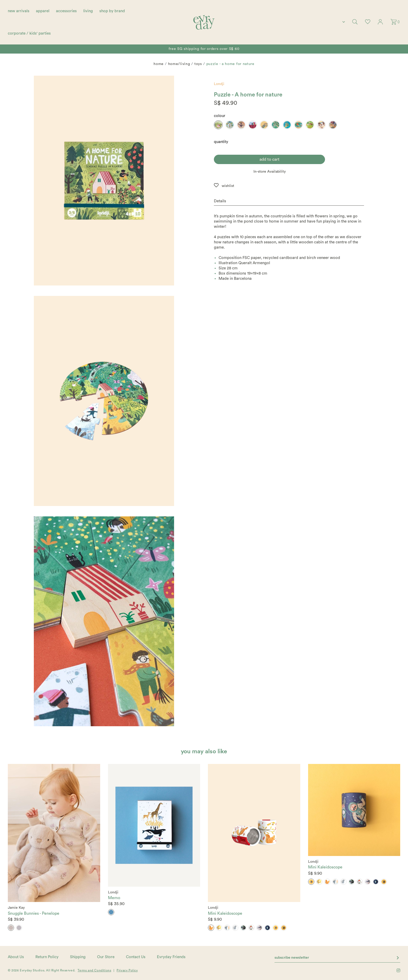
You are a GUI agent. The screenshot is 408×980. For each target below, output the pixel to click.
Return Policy (47, 957)
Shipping (78, 957)
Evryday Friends (171, 957)
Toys (198, 64)
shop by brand (112, 11)
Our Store (106, 957)
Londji (219, 84)
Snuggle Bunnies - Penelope (34, 913)
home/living (179, 64)
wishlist (228, 186)
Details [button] (220, 201)
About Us (16, 957)
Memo (114, 898)
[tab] (289, 201)
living (88, 11)
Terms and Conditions (94, 970)
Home (159, 64)
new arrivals (19, 11)
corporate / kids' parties (29, 33)
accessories (66, 11)
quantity (221, 142)
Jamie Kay (16, 908)
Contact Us (136, 957)
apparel (43, 11)
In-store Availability (270, 172)
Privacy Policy (127, 970)
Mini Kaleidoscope (225, 913)
